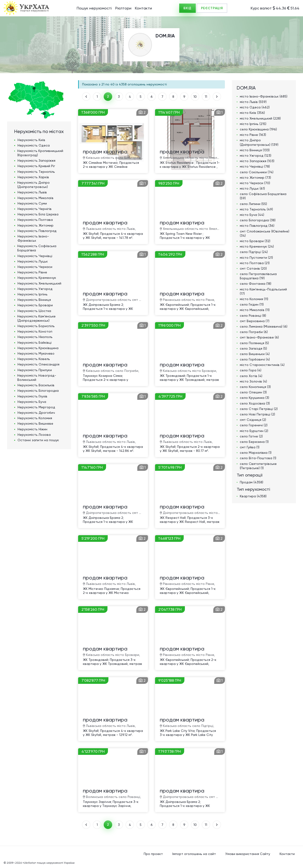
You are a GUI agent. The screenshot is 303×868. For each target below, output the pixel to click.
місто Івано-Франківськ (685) (264, 96)
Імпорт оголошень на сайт (194, 854)
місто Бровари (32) (255, 241)
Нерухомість (31, 140)
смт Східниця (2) (253, 420)
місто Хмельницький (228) (260, 118)
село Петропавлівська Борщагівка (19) (258, 276)
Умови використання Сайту (248, 854)
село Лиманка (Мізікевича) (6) (264, 326)
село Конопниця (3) (255, 387)
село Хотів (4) (251, 376)
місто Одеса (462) (255, 107)
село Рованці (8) (253, 316)
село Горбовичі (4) (255, 359)
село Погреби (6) (254, 332)
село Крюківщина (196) (258, 129)
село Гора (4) (251, 370)
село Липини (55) (253, 204)
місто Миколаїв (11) (255, 310)
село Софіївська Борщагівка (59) (263, 196)
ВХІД (187, 8)
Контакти (143, 8)
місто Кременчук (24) (257, 246)
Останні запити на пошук (38, 440)
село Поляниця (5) (254, 343)
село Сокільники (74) (257, 172)
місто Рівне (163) (253, 135)
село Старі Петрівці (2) (259, 409)
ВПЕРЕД (217, 97)
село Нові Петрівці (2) (257, 414)
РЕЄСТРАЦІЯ (212, 8)
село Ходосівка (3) (255, 403)
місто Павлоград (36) (257, 226)
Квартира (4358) (253, 496)
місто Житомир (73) (255, 178)
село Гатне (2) (251, 436)
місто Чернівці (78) (255, 166)
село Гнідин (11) (252, 304)
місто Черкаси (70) (255, 183)
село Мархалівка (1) (256, 453)
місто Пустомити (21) (256, 258)
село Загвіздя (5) (253, 348)
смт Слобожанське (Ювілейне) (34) (265, 233)
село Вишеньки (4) (255, 354)
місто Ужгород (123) (256, 156)
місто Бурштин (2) (254, 431)
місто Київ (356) (252, 113)
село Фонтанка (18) (256, 284)
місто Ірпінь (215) (253, 124)
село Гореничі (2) (254, 425)
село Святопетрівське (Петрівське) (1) (258, 466)
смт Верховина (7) (255, 321)
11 (206, 97)
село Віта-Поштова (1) (258, 458)
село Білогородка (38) (258, 220)
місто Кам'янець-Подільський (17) (263, 291)
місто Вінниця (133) (255, 150)
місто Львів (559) (253, 102)
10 (195, 97)
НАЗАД (86, 97)
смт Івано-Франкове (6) (259, 337)
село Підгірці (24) (254, 252)
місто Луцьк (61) (252, 188)
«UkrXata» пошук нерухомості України (49, 863)
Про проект (153, 854)
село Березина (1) (254, 442)
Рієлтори (123, 8)
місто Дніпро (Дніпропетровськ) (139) (259, 142)
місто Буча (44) (252, 215)
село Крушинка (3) (254, 398)
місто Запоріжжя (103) (257, 161)
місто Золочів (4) (253, 381)
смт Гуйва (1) (250, 447)
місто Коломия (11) (254, 299)
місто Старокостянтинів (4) (262, 365)
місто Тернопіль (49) (256, 209)
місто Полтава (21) (255, 263)
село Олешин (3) (253, 392)
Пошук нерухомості (94, 8)
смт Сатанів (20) (253, 268)
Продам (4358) (252, 482)
